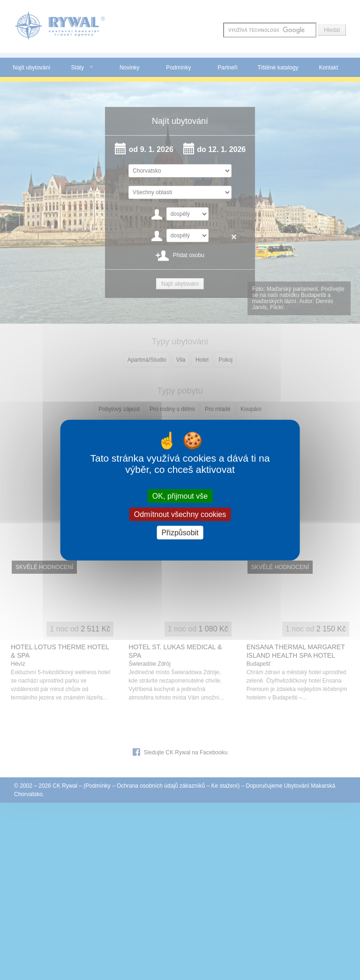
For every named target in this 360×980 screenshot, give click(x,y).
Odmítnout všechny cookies (180, 514)
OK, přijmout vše (180, 496)
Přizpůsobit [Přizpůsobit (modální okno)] (180, 533)
